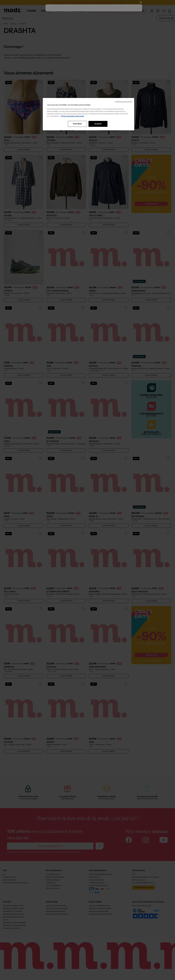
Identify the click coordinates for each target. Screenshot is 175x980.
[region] (88, 114)
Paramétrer (77, 124)
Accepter (98, 124)
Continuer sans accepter (124, 102)
